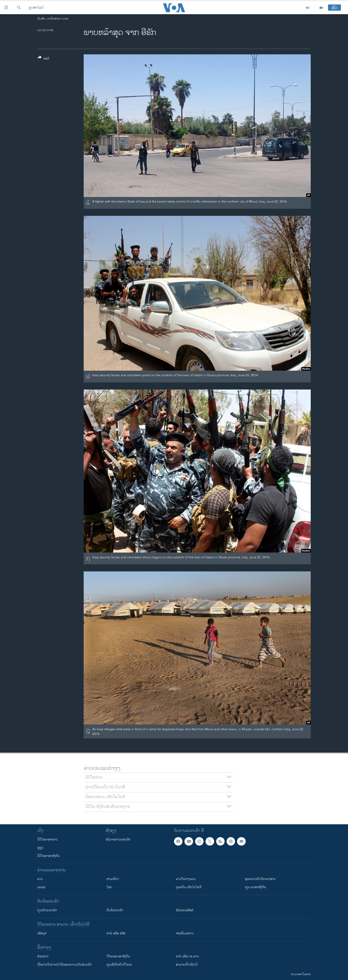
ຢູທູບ (40, 848)
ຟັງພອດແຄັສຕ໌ (185, 910)
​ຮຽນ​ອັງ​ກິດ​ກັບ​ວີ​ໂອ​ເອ (119, 965)
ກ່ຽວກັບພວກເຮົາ (47, 910)
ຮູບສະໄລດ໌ (36, 8)
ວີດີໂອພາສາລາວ (47, 839)
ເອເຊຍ (41, 887)
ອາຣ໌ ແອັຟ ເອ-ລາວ (187, 956)
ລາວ (40, 879)
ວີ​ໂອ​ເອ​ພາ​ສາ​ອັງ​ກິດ (118, 956)
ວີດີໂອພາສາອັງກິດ (48, 856)
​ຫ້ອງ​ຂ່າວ (43, 956)
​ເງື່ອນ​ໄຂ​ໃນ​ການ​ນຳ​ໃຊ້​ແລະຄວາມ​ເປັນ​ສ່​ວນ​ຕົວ (65, 965)
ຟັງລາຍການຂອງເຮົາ (118, 839)
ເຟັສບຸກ (42, 933)
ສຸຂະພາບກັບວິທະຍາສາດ (260, 879)
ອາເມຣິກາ (113, 879)
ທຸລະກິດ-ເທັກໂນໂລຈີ (189, 887)
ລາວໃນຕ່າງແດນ (186, 879)
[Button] (43, 59)
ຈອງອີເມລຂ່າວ (185, 933)
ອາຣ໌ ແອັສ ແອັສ (116, 933)
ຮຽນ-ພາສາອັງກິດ (256, 887)
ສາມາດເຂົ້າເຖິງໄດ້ (187, 965)
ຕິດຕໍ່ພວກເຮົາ (115, 910)
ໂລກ (109, 887)
